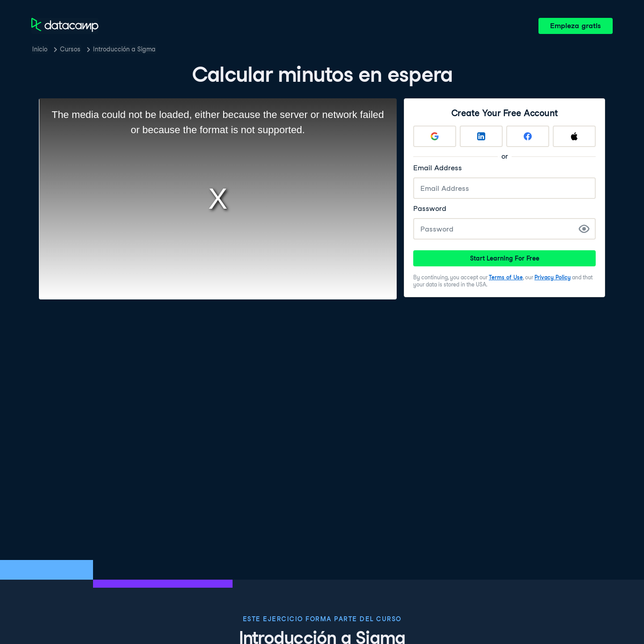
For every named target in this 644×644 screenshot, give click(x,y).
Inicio (40, 49)
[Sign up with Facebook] (528, 136)
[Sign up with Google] (435, 136)
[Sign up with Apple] (574, 136)
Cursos (70, 49)
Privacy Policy (553, 277)
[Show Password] (584, 229)
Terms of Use (506, 277)
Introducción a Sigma (124, 49)
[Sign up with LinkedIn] (481, 136)
